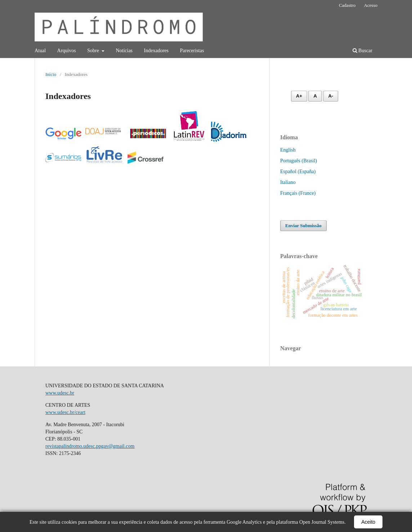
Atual (40, 51)
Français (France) (298, 193)
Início (51, 74)
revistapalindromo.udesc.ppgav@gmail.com (90, 446)
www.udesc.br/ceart (65, 412)
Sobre (94, 51)
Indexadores (156, 51)
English (288, 150)
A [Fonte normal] (315, 96)
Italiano (288, 182)
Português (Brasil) (299, 161)
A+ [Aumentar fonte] (299, 96)
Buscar (362, 51)
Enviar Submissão (303, 226)
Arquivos (67, 51)
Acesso (371, 5)
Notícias (124, 51)
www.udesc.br (60, 393)
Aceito (368, 522)
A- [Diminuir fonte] (331, 96)
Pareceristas (192, 51)
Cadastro (347, 5)
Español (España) (298, 172)
